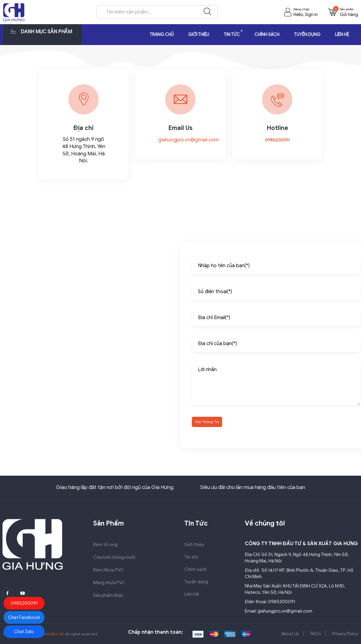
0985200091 (277, 140)
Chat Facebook (24, 617)
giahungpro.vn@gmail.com (189, 140)
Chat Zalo (24, 632)
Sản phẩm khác (108, 595)
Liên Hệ (342, 35)
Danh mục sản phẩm (41, 31)
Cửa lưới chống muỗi (114, 557)
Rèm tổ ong (105, 545)
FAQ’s (315, 634)
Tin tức (232, 35)
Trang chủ (162, 35)
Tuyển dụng (307, 35)
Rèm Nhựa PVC (108, 570)
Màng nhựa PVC (109, 583)
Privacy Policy (345, 634)
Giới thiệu (199, 35)
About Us (290, 634)
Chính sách (267, 35)
